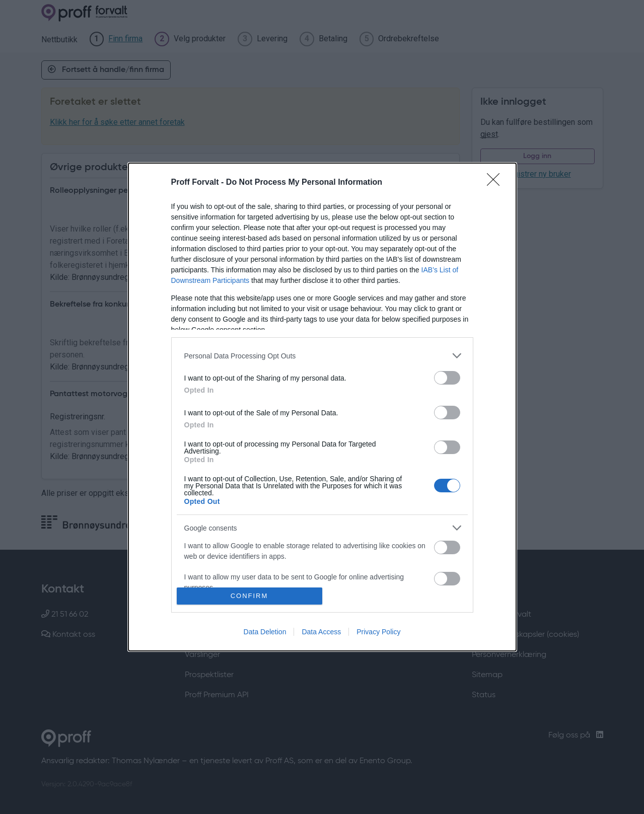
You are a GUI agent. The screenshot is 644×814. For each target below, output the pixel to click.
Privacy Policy (378, 632)
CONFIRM (249, 595)
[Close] (496, 183)
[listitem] (322, 356)
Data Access (321, 632)
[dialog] (322, 407)
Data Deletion (265, 632)
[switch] (447, 378)
